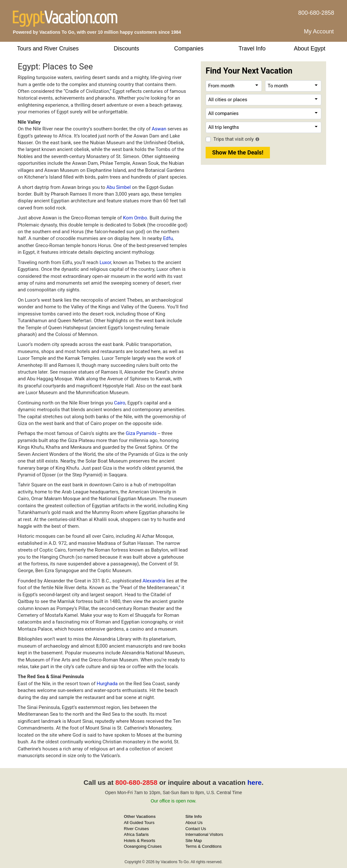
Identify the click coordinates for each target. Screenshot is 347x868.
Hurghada (107, 684)
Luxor (105, 262)
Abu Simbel (119, 187)
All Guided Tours (139, 823)
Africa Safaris (136, 834)
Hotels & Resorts (140, 841)
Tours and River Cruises (48, 49)
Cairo (120, 403)
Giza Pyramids (141, 433)
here (254, 782)
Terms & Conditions (204, 846)
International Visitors (204, 834)
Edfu (168, 238)
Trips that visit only (234, 139)
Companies (189, 49)
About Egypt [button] (310, 49)
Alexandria (154, 581)
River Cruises (137, 829)
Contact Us (196, 829)
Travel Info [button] (252, 49)
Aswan (159, 129)
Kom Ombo (135, 218)
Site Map (194, 841)
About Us (194, 823)
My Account (319, 31)
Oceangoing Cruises (143, 846)
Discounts (126, 49)
